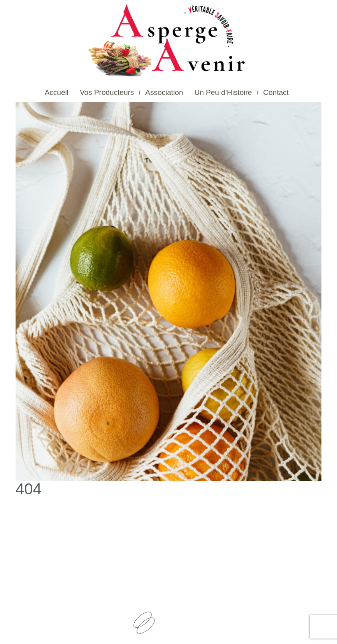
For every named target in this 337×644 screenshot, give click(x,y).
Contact (276, 92)
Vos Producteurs (107, 92)
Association (164, 92)
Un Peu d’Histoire (223, 92)
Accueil (57, 92)
